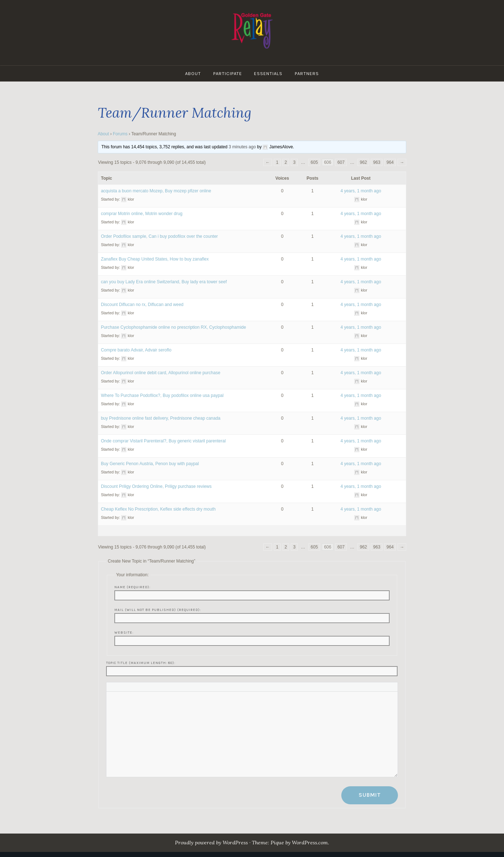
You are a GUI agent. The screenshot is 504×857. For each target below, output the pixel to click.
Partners (307, 73)
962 (363, 162)
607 (341, 162)
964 (390, 162)
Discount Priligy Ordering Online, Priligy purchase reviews (156, 486)
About (193, 73)
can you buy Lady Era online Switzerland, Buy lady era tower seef (164, 282)
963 (377, 162)
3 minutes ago (242, 147)
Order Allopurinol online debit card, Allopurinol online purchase (161, 373)
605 (314, 162)
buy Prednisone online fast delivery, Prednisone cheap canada (161, 418)
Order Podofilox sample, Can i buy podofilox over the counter (159, 236)
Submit (370, 795)
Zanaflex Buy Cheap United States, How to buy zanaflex (155, 259)
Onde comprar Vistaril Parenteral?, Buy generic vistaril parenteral (163, 441)
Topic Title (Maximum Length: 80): (141, 663)
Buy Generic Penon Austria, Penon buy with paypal (150, 464)
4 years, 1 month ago (361, 191)
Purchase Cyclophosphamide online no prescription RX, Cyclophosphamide (174, 327)
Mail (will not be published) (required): (158, 610)
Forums (120, 134)
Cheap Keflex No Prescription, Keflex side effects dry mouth (158, 509)
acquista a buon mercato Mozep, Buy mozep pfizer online (156, 191)
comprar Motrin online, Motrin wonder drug (142, 214)
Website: (124, 632)
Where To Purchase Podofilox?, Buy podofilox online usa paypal (162, 395)
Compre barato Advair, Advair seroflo (136, 350)
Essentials (269, 73)
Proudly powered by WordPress (211, 843)
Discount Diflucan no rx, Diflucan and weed (142, 305)
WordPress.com (311, 843)
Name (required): (132, 587)
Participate (228, 73)
